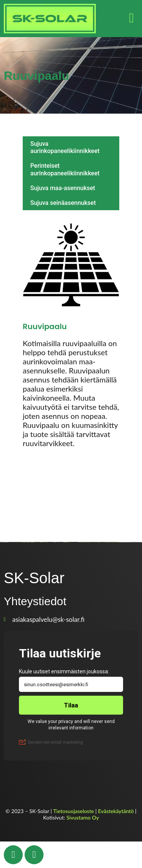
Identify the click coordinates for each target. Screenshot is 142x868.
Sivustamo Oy (83, 817)
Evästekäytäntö (116, 811)
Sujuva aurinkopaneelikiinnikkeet (65, 147)
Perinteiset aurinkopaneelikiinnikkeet (65, 169)
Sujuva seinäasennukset (63, 203)
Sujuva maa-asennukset (63, 188)
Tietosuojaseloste (74, 811)
